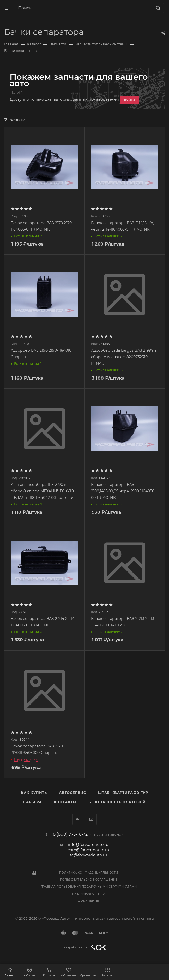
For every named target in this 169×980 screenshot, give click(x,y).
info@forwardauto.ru (88, 844)
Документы (89, 901)
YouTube (91, 819)
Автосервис (73, 793)
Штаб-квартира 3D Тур (123, 793)
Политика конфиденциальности (89, 873)
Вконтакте (78, 819)
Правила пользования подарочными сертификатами (89, 887)
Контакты (65, 802)
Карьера (32, 802)
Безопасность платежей (117, 802)
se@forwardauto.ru (88, 855)
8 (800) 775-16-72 (70, 834)
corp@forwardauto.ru (88, 850)
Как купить (34, 793)
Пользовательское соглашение (89, 880)
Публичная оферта (89, 894)
